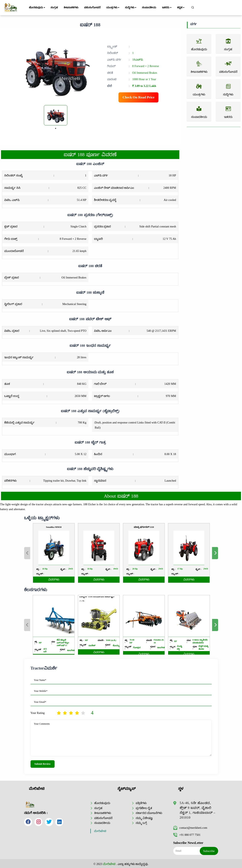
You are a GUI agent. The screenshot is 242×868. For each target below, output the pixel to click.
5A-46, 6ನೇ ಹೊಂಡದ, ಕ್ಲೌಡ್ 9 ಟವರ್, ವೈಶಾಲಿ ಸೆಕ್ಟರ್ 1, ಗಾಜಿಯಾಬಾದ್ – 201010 (198, 810)
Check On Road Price (138, 97)
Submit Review (43, 764)
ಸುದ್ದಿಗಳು (131, 8)
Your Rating (38, 713)
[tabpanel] (56, 115)
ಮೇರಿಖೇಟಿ (100, 831)
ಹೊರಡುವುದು (37, 8)
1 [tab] (56, 128)
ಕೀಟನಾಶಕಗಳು (71, 7)
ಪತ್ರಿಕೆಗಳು (141, 803)
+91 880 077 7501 (187, 835)
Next (178, 553)
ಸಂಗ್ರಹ (54, 7)
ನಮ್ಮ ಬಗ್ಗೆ (141, 823)
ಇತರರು (167, 8)
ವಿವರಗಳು (80, 569)
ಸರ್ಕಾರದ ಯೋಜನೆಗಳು (149, 813)
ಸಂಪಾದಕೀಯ (149, 7)
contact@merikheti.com (190, 828)
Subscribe (209, 851)
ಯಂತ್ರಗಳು (113, 8)
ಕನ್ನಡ (181, 8)
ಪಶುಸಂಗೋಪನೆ (92, 7)
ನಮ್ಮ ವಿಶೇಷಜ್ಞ (144, 818)
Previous (64, 553)
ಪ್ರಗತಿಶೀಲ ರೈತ (144, 808)
